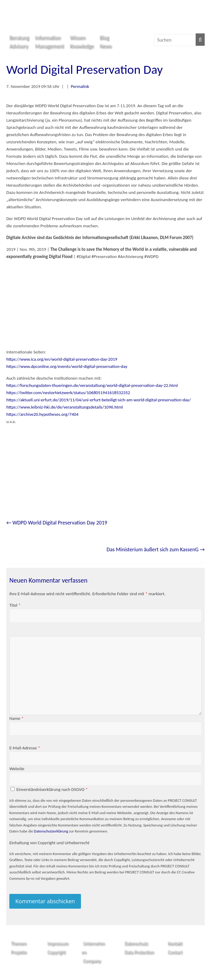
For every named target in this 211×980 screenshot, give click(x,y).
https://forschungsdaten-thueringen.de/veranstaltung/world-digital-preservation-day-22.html (92, 385)
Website (17, 769)
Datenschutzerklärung (51, 831)
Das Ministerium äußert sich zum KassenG (156, 549)
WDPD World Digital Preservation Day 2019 (57, 523)
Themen (19, 943)
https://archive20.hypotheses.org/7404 (42, 414)
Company (92, 961)
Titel (15, 605)
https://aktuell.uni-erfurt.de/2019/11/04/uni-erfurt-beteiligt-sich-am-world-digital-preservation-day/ (99, 400)
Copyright (56, 952)
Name (16, 718)
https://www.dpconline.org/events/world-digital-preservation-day (67, 366)
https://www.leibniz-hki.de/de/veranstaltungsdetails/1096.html (65, 407)
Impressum (58, 943)
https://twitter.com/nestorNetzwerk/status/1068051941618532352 (68, 393)
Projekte (19, 952)
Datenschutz (136, 943)
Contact (175, 952)
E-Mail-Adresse (25, 748)
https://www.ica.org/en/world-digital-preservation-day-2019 (62, 359)
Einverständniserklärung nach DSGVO (52, 789)
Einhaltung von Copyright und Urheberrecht (49, 843)
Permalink (80, 86)
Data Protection (139, 952)
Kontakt (175, 943)
